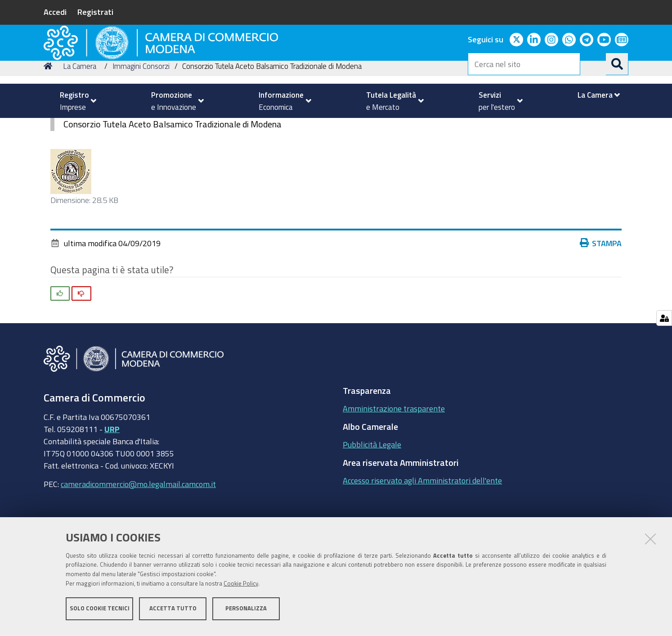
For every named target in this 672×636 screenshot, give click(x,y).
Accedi (55, 12)
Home (49, 128)
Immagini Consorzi (141, 128)
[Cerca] (617, 64)
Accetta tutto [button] (173, 612)
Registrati (95, 12)
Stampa (601, 305)
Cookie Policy (241, 588)
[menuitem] (74, 101)
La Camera (80, 128)
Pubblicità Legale (372, 506)
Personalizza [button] (246, 612)
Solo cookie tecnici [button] (100, 612)
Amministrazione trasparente (394, 470)
